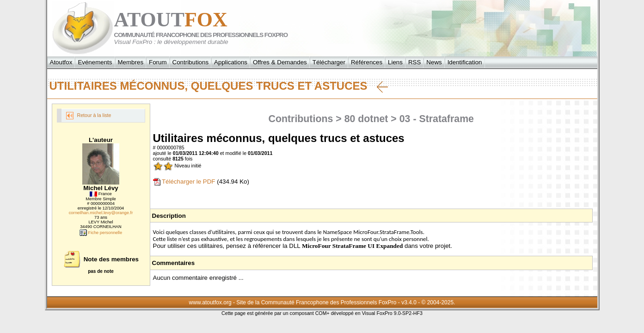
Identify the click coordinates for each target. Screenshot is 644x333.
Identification (465, 62)
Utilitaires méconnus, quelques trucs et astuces (219, 86)
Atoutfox (61, 62)
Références (367, 62)
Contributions (191, 62)
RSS (414, 62)
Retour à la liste (89, 116)
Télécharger (329, 62)
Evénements (95, 62)
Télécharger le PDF (184, 182)
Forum (158, 62)
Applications (231, 62)
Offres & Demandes (280, 62)
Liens (395, 62)
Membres (131, 62)
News (434, 62)
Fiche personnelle (101, 233)
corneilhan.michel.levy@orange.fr (101, 213)
